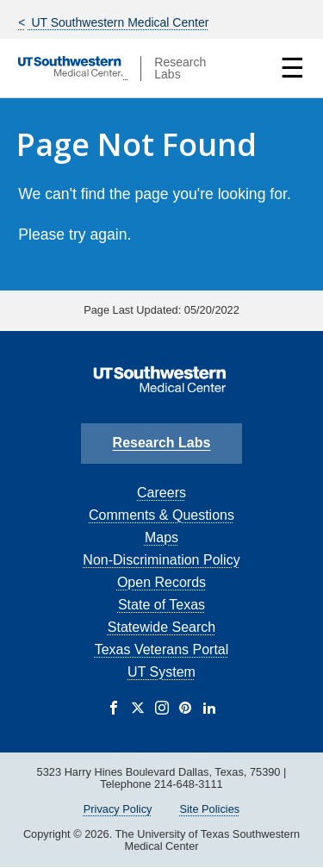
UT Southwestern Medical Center (119, 22)
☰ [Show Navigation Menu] (292, 68)
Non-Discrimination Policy (161, 560)
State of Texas (161, 605)
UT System (161, 672)
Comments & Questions (161, 515)
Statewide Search (161, 627)
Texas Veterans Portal (162, 649)
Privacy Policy (118, 809)
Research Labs (162, 443)
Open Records (161, 582)
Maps (161, 537)
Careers (161, 493)
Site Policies (209, 809)
